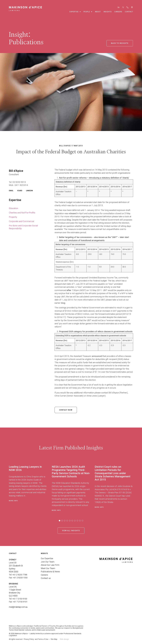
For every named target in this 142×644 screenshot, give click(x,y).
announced (97, 356)
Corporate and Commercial (22, 221)
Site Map (54, 639)
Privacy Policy (29, 639)
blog (69, 220)
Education (13, 208)
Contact (129, 12)
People (88, 12)
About (98, 12)
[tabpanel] (30, 488)
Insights (108, 12)
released (73, 213)
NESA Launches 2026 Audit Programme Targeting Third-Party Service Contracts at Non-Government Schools (71, 472)
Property (13, 217)
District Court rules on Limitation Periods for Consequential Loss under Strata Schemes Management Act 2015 (113, 473)
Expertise (75, 12)
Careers (118, 12)
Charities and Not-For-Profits (22, 213)
